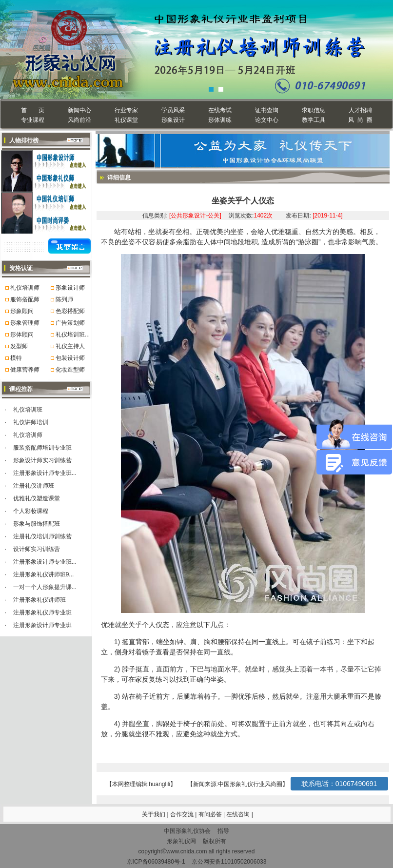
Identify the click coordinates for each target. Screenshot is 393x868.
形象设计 (173, 120)
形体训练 (220, 120)
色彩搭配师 (70, 311)
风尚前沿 (79, 120)
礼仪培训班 (28, 410)
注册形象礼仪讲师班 (39, 600)
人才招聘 (360, 110)
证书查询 (267, 110)
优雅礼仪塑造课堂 (37, 498)
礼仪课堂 (126, 120)
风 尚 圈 (360, 120)
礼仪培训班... (73, 335)
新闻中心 (79, 110)
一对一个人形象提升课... (45, 587)
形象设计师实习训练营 (42, 460)
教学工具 (314, 120)
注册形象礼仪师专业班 (42, 612)
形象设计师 (70, 288)
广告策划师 (70, 323)
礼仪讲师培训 (31, 422)
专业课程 (33, 120)
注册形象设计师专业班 (42, 625)
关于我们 (154, 814)
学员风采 (173, 110)
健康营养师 (25, 370)
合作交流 (183, 814)
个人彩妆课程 (31, 511)
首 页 (32, 110)
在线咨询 (239, 814)
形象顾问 (22, 311)
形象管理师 (25, 323)
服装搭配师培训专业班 (42, 448)
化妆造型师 (70, 370)
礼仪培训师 (25, 288)
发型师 (19, 346)
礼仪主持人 (70, 346)
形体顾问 (22, 335)
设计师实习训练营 (37, 549)
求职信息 (314, 110)
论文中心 (267, 120)
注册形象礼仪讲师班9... (44, 574)
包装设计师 (70, 358)
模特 (16, 358)
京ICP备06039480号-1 (156, 862)
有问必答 (211, 814)
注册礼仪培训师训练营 (42, 536)
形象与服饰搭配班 (37, 524)
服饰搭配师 (25, 299)
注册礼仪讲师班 (34, 486)
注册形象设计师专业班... (45, 473)
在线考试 (220, 110)
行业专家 (126, 110)
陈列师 (64, 299)
